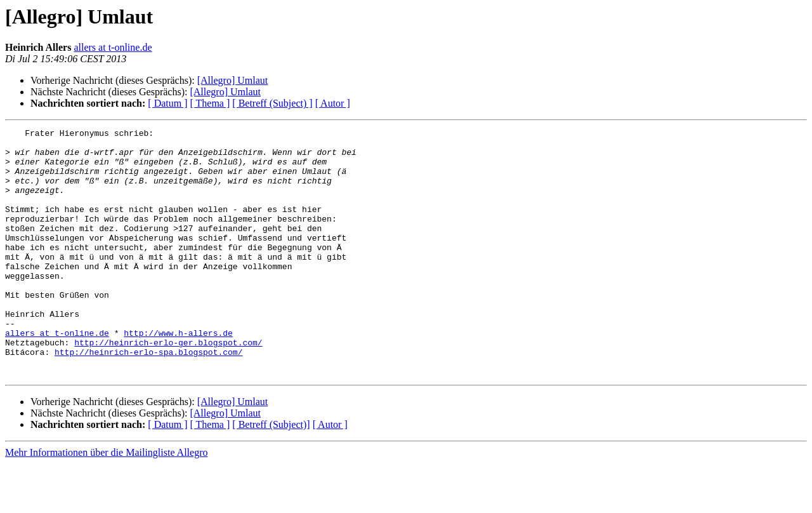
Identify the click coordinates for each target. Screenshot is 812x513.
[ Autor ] (333, 103)
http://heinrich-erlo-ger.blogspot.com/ (168, 386)
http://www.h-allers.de (178, 375)
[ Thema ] (210, 103)
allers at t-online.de (113, 47)
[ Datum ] (167, 103)
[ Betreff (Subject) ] (272, 103)
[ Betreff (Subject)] (271, 474)
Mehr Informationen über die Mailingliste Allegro (106, 502)
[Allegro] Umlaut (233, 80)
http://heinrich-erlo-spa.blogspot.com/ (148, 397)
